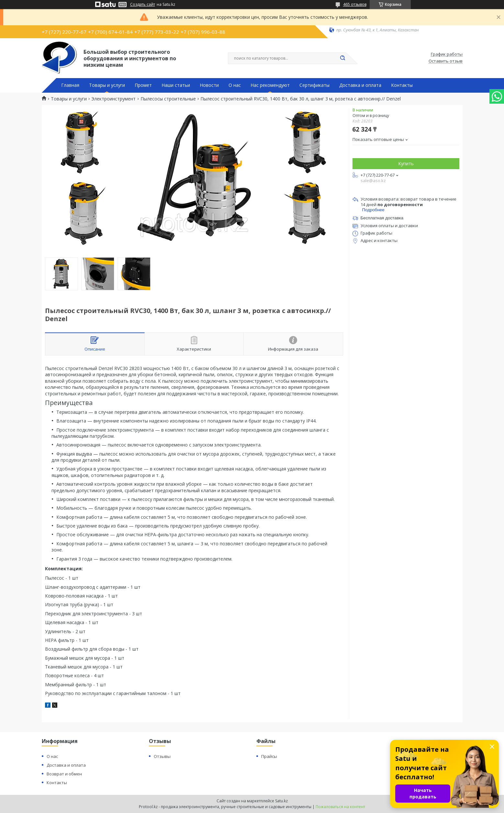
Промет (143, 85)
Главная (70, 85)
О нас (235, 85)
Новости (209, 85)
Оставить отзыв (446, 61)
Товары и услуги (107, 85)
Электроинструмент (113, 99)
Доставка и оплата (360, 85)
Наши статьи (176, 85)
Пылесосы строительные (168, 99)
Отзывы (162, 756)
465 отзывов (355, 4)
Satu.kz (281, 801)
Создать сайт (143, 5)
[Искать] (343, 58)
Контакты (402, 85)
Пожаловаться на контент (340, 807)
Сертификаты (314, 85)
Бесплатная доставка (382, 218)
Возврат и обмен (64, 774)
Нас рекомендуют (270, 85)
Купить (406, 163)
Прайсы (269, 756)
